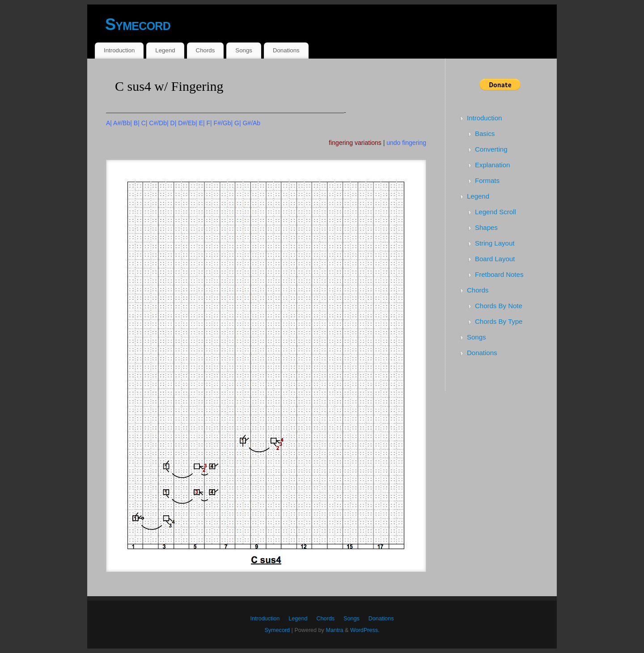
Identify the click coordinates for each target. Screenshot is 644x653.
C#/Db (158, 123)
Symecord (138, 24)
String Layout (495, 243)
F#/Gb (222, 123)
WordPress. (365, 630)
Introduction (119, 50)
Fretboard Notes (499, 274)
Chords (205, 50)
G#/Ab (251, 123)
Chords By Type (499, 321)
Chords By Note (499, 306)
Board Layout (495, 259)
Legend (165, 50)
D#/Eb (187, 123)
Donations (286, 50)
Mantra (334, 630)
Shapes (486, 227)
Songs (244, 50)
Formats (487, 180)
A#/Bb (122, 123)
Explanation (492, 165)
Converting (491, 149)
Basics (485, 134)
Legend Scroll (496, 212)
